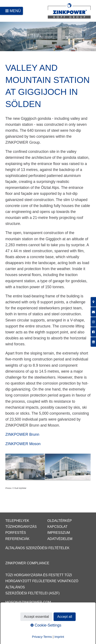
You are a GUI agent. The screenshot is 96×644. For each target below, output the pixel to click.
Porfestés (16, 533)
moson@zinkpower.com (28, 602)
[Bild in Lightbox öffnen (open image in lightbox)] (48, 469)
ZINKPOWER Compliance (27, 563)
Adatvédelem (60, 539)
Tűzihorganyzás (21, 527)
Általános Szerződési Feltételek (37, 548)
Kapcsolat (57, 527)
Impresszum (59, 533)
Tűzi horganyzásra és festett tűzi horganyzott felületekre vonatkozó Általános (42, 581)
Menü (15, 11)
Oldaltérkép (60, 521)
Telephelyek (17, 521)
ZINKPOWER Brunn (22, 434)
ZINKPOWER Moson (23, 444)
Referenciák (17, 539)
